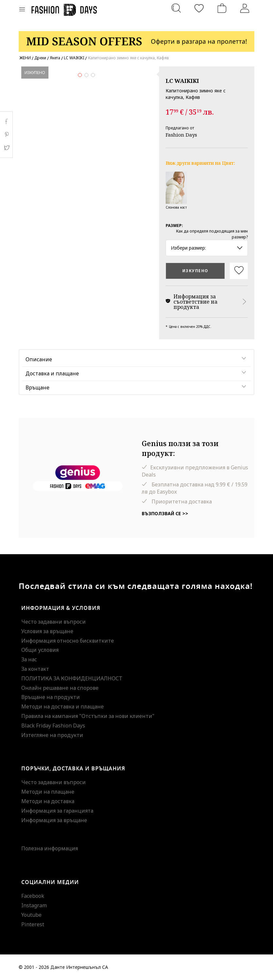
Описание (39, 359)
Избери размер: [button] (207, 248)
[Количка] (222, 8)
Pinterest (33, 924)
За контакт (35, 669)
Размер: (174, 226)
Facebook (33, 896)
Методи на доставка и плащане (63, 707)
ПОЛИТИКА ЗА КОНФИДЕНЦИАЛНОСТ (72, 678)
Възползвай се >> (165, 513)
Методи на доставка (48, 801)
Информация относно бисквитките (68, 641)
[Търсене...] (176, 8)
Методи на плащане (48, 792)
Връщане (37, 387)
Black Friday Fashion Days (53, 726)
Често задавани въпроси (54, 622)
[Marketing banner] (136, 38)
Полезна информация (50, 848)
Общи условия (40, 650)
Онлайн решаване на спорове (60, 688)
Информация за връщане (54, 820)
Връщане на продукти (51, 697)
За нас (29, 659)
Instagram (34, 905)
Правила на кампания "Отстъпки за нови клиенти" (88, 716)
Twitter (6, 148)
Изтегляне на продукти (52, 735)
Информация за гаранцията (57, 811)
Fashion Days (181, 135)
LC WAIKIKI (182, 81)
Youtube (31, 915)
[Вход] (245, 8)
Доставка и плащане (52, 373)
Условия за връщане (47, 631)
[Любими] (199, 8)
